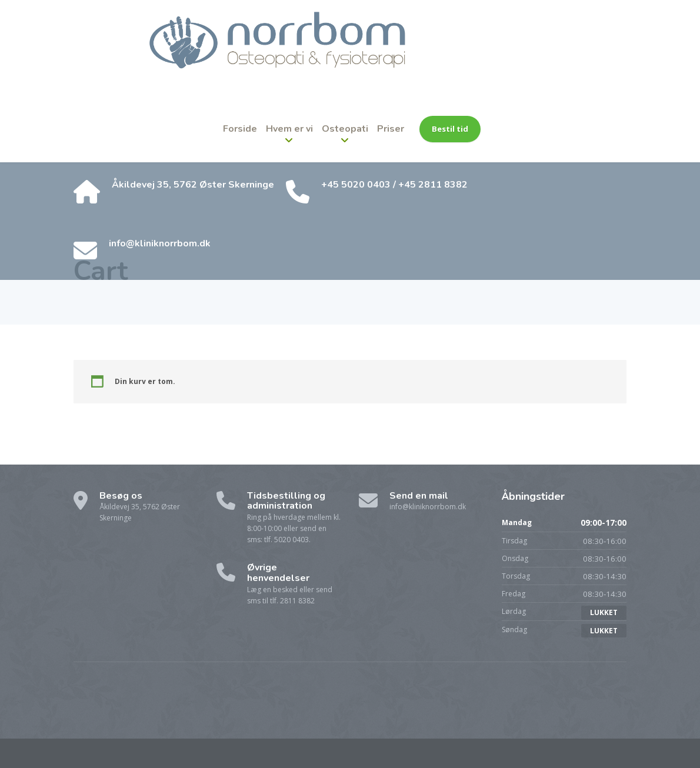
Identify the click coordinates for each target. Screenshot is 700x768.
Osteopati (345, 129)
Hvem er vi (289, 129)
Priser (391, 129)
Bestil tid (450, 129)
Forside (240, 129)
